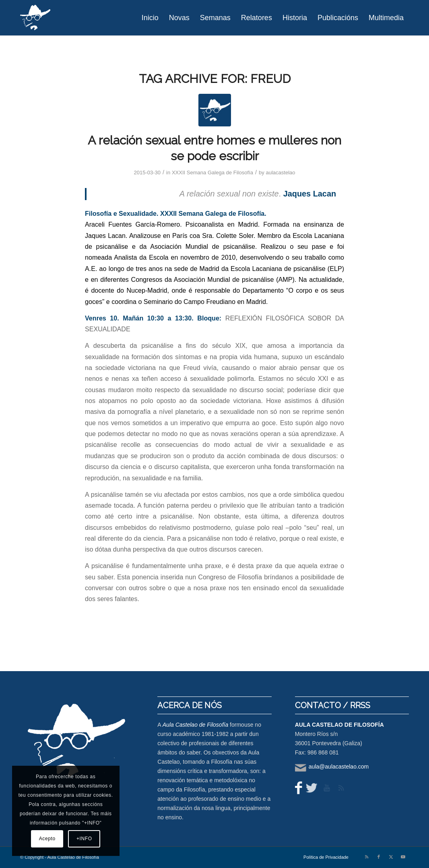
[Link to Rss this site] (367, 857)
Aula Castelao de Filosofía (195, 725)
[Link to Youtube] (403, 857)
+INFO (84, 839)
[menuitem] (150, 18)
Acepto (47, 839)
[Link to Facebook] (379, 857)
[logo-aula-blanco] (36, 18)
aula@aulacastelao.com (339, 767)
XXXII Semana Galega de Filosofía (212, 173)
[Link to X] (391, 857)
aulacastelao (280, 173)
